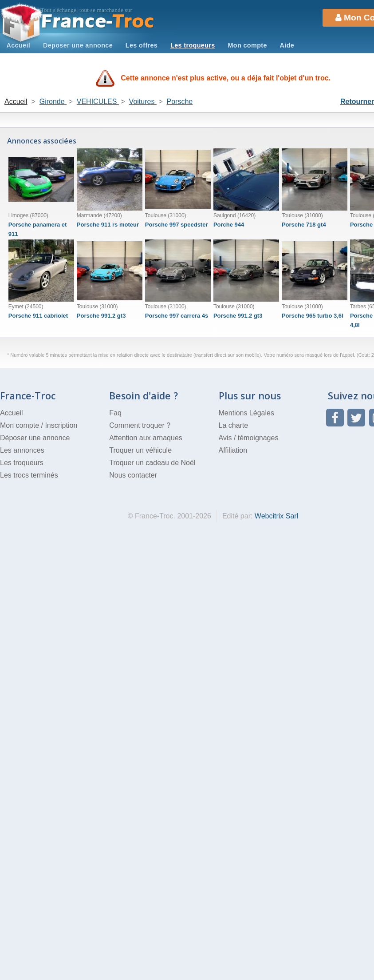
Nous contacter (133, 475)
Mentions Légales (246, 413)
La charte (234, 425)
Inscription (61, 425)
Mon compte (247, 45)
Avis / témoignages (249, 438)
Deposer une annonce (78, 45)
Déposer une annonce (35, 438)
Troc (98, 22)
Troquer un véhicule (140, 450)
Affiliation (233, 450)
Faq (115, 413)
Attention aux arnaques (146, 438)
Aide (287, 45)
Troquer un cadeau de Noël (152, 463)
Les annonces (22, 450)
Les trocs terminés (29, 475)
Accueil (18, 45)
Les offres (142, 45)
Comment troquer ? (140, 425)
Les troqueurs (193, 45)
